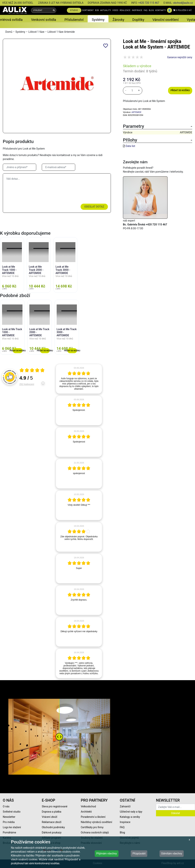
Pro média (9, 822)
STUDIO (74, 10)
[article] (79, 379)
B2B (97, 10)
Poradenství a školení (93, 817)
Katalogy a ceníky (130, 817)
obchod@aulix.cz (183, 3)
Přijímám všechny (107, 853)
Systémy (20, 32)
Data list (130, 146)
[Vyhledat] (54, 10)
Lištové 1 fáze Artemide (61, 32)
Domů (9, 32)
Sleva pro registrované (55, 806)
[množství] (132, 91)
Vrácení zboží (49, 817)
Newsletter (9, 817)
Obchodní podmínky (53, 827)
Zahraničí (125, 806)
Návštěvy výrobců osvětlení (96, 822)
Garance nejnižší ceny (180, 57)
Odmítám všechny (172, 853)
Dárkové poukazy (52, 832)
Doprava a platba (52, 812)
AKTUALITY (106, 10)
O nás (6, 806)
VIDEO (115, 10)
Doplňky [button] (138, 20)
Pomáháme (9, 832)
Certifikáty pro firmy (92, 827)
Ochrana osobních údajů (95, 832)
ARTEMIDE (136, 112)
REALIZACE (125, 10)
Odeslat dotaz (94, 207)
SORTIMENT (88, 10)
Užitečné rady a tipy (131, 812)
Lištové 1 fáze (36, 32)
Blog (122, 832)
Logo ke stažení (12, 827)
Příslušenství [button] (74, 20)
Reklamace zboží (52, 822)
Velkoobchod (88, 806)
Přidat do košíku (180, 90)
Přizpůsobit (139, 853)
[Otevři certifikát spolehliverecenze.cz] (32, 371)
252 (27, 384)
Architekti (86, 812)
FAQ (146, 10)
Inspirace (125, 822)
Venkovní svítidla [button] (43, 20)
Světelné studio (12, 812)
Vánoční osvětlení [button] (166, 20)
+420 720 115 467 (149, 3)
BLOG (151, 10)
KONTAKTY (161, 10)
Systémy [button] (98, 20)
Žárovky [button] (118, 20)
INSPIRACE (137, 10)
